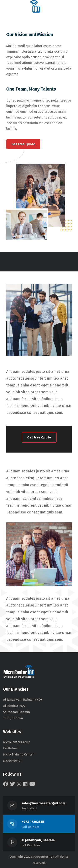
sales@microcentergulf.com (43, 803)
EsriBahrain (11, 748)
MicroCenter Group (17, 742)
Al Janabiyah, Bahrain (38, 840)
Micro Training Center (18, 754)
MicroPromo (12, 761)
